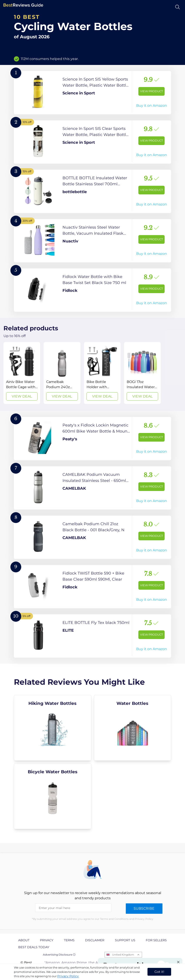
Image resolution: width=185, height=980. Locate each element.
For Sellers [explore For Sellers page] (156, 940)
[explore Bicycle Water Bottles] (53, 796)
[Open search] (178, 7)
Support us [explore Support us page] (125, 940)
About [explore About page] (24, 940)
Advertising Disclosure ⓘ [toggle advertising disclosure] (59, 955)
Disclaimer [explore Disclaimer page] (95, 940)
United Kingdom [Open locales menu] (123, 955)
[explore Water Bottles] (133, 728)
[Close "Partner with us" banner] (178, 962)
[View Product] (92, 93)
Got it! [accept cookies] (159, 972)
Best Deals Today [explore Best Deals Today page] (34, 947)
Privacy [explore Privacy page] (47, 940)
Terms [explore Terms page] (69, 940)
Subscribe (144, 908)
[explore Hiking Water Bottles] (53, 728)
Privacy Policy (68, 976)
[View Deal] (22, 373)
